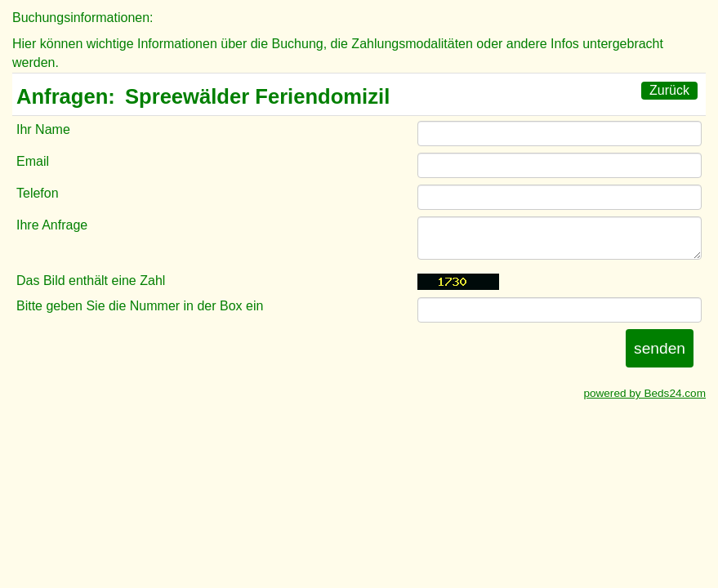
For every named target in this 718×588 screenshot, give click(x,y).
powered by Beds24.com (644, 393)
